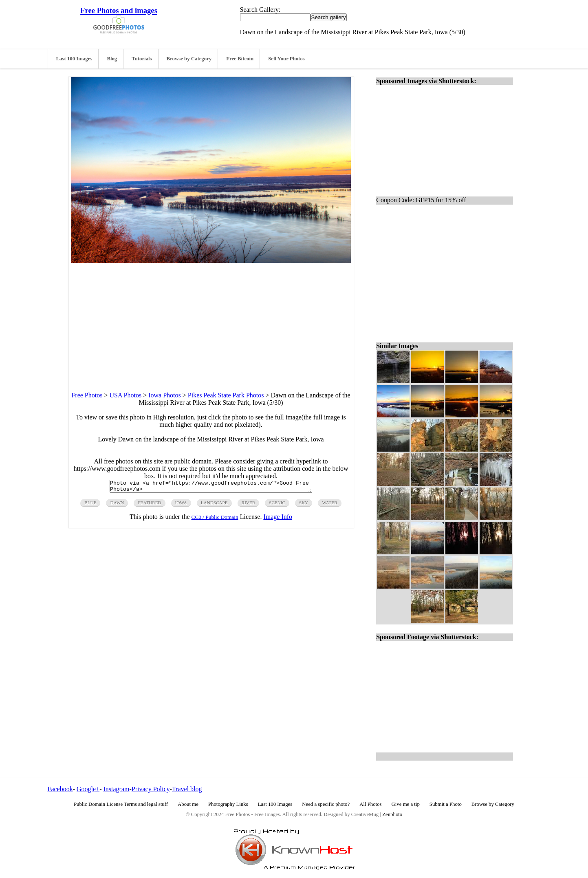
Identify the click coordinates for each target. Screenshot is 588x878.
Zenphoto (392, 814)
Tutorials (142, 59)
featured (149, 505)
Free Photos (87, 395)
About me (188, 804)
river (249, 505)
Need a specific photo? (326, 804)
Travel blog (187, 789)
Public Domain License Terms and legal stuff (121, 804)
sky (304, 505)
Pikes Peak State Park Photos (226, 395)
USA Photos (125, 395)
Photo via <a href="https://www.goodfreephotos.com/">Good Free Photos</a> (211, 488)
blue (90, 505)
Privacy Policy (151, 789)
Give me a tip (406, 804)
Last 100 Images (74, 59)
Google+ (88, 789)
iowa (181, 505)
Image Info (278, 519)
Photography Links (228, 804)
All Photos (370, 804)
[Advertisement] (211, 320)
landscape (214, 505)
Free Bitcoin (240, 59)
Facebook (60, 789)
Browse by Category (189, 59)
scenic (277, 505)
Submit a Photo (446, 804)
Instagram (116, 789)
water (329, 505)
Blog (112, 59)
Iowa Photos (165, 395)
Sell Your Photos (286, 59)
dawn (117, 505)
